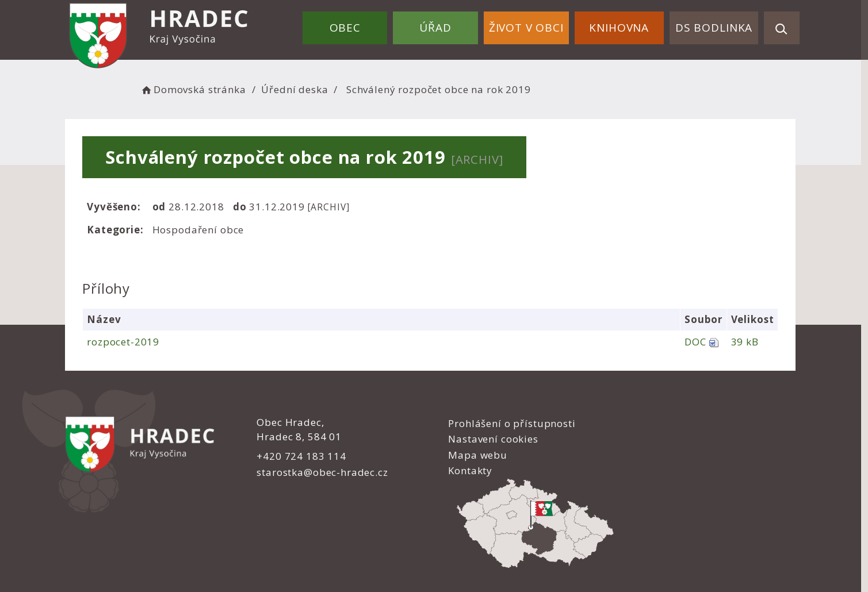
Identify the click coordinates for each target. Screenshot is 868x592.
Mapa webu (473, 455)
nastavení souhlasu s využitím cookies (636, 559)
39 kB (748, 342)
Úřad (437, 28)
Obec (347, 28)
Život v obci (527, 28)
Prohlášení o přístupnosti (506, 423)
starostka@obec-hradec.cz (322, 472)
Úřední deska (299, 89)
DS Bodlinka (714, 28)
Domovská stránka (197, 89)
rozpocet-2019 (127, 342)
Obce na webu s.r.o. (556, 544)
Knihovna (620, 28)
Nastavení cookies (488, 439)
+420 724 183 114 (301, 456)
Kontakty (465, 470)
